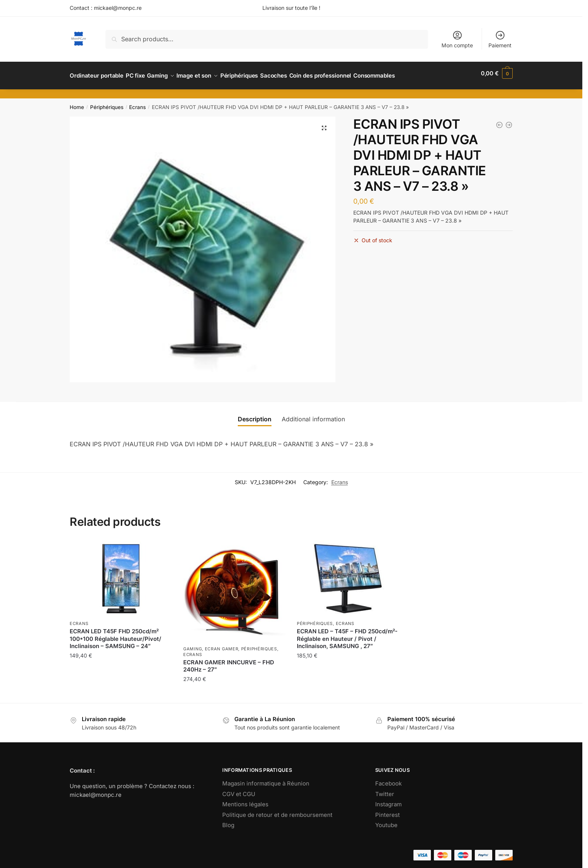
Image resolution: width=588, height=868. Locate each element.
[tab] (255, 415)
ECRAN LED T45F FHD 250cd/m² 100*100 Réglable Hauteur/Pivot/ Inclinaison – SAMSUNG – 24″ (115, 634)
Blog (228, 820)
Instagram (388, 800)
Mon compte (457, 39)
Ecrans (137, 103)
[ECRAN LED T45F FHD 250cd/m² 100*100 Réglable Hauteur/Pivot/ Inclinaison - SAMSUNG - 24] (499, 120)
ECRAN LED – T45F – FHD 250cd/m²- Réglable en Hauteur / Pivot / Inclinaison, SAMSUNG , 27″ (347, 634)
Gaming (193, 644)
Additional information (313, 415)
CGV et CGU (239, 789)
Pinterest (388, 810)
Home (77, 103)
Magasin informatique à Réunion (266, 779)
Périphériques (107, 103)
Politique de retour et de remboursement (277, 810)
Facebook (388, 779)
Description (255, 415)
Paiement (500, 39)
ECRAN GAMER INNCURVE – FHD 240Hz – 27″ (229, 662)
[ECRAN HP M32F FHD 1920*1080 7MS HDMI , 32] (509, 120)
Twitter (385, 789)
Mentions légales (245, 800)
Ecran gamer (222, 644)
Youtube (386, 820)
